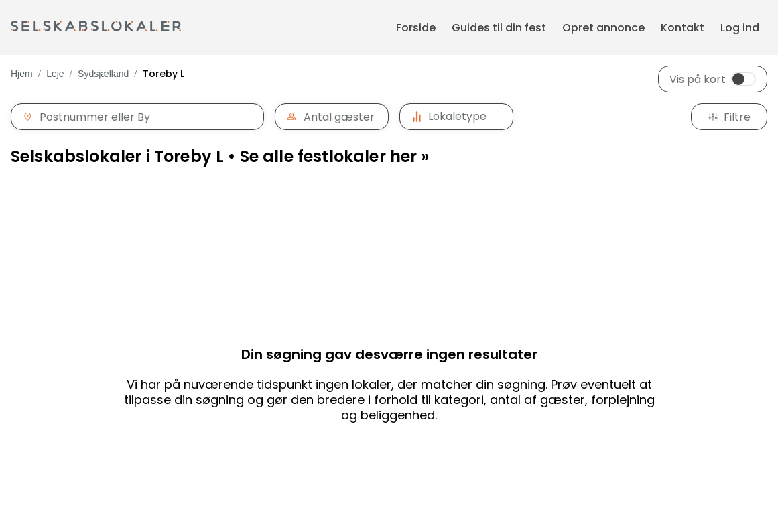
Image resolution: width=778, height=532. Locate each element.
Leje (55, 74)
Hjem (22, 74)
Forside (416, 28)
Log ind (740, 28)
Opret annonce (603, 28)
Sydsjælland (103, 74)
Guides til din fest (499, 28)
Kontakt (683, 28)
